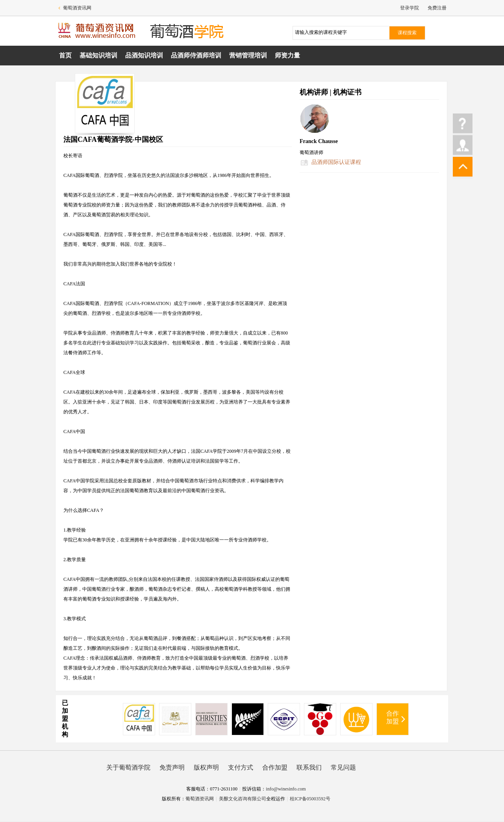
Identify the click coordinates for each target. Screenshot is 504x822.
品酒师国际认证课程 (336, 162)
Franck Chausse (319, 141)
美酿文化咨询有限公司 (243, 799)
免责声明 (172, 767)
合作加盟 (393, 717)
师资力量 (287, 55)
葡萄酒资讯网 (77, 8)
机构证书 (347, 92)
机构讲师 (314, 92)
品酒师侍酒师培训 (196, 55)
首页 (65, 55)
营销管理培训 (248, 55)
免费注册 (437, 8)
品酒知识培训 (144, 55)
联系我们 (309, 767)
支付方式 (241, 767)
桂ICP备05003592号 (310, 799)
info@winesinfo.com (286, 789)
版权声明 (206, 767)
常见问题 (343, 767)
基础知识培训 (98, 55)
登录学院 (409, 8)
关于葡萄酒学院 (128, 767)
